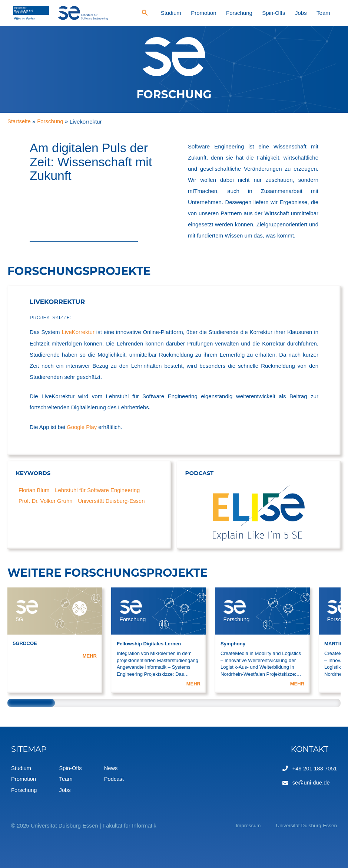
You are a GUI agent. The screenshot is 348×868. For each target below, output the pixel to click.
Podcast (115, 779)
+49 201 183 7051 (314, 768)
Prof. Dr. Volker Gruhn (46, 501)
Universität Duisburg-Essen (112, 501)
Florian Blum (34, 490)
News (112, 768)
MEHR (90, 656)
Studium (210, 13)
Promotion (235, 13)
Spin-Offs (291, 13)
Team (327, 13)
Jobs (311, 13)
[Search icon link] (187, 14)
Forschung (264, 13)
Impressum (239, 825)
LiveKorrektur (78, 332)
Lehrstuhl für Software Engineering (98, 490)
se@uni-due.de (311, 782)
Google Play (82, 427)
